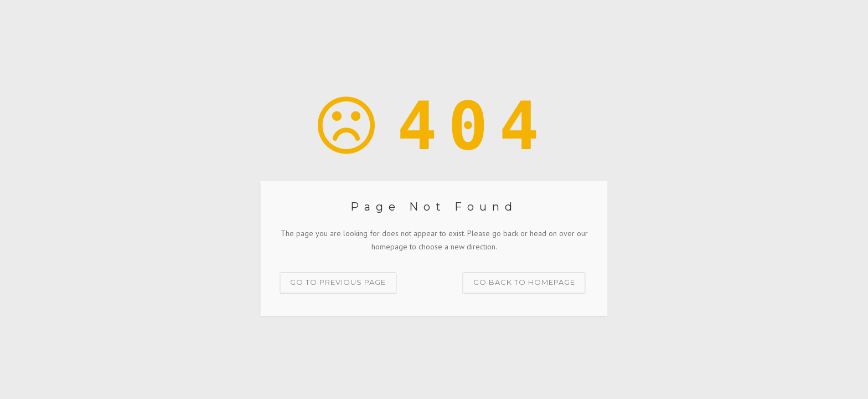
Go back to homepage (524, 282)
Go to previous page (338, 282)
